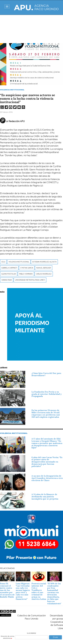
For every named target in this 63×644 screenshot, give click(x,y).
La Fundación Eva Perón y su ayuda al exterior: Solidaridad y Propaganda (47, 394)
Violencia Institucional (12, 90)
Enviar (56, 637)
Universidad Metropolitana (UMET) (30, 280)
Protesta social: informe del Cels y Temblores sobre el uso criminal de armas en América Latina (39, 591)
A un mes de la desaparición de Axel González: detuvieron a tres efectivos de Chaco (47, 478)
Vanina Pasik (7, 280)
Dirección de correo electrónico (8, 637)
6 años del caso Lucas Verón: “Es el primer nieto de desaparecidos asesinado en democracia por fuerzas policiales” (47, 462)
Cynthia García (27, 268)
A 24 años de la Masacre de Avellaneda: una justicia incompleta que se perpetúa (45, 497)
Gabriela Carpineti (9, 268)
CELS (3, 262)
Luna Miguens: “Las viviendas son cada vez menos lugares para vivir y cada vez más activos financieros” (23, 591)
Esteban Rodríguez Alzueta (44, 262)
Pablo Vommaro (26, 274)
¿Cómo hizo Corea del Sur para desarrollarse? (46, 374)
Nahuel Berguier (44, 268)
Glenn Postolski (9, 274)
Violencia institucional (19, 262)
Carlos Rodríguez (44, 274)
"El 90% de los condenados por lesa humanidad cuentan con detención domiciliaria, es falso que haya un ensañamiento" (54, 594)
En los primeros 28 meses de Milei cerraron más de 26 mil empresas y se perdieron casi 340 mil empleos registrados (46, 414)
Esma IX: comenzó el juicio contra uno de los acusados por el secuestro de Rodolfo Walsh (7, 590)
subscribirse (6, 615)
